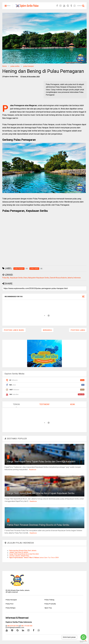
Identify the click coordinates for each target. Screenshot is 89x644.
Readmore (33, 470)
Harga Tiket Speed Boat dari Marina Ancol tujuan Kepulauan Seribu (41, 493)
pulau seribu (15, 66)
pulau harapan (29, 66)
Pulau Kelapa (11, 608)
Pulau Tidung (49, 600)
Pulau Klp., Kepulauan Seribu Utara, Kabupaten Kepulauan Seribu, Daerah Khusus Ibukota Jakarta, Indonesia (41, 278)
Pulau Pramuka (50, 604)
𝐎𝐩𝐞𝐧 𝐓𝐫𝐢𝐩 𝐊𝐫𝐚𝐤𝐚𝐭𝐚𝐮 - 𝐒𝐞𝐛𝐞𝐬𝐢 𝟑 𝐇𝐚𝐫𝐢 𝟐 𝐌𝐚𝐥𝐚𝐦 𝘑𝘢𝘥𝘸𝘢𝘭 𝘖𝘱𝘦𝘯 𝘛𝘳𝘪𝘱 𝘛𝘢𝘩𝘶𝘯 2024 (34, 557)
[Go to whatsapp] (83, 637)
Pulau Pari (10, 604)
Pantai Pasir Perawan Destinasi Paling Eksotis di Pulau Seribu (38, 525)
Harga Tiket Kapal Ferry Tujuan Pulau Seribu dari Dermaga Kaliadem (41, 462)
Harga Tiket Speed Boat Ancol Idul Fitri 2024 (24, 554)
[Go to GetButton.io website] (83, 642)
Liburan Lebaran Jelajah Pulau (19, 556)
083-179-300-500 (27, 626)
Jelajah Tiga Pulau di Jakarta (19, 552)
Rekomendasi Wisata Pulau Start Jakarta (23, 550)
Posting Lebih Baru (14, 330)
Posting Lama (78, 330)
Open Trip (48, 608)
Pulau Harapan (11, 600)
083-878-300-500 (13, 626)
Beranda (47, 330)
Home (5, 66)
